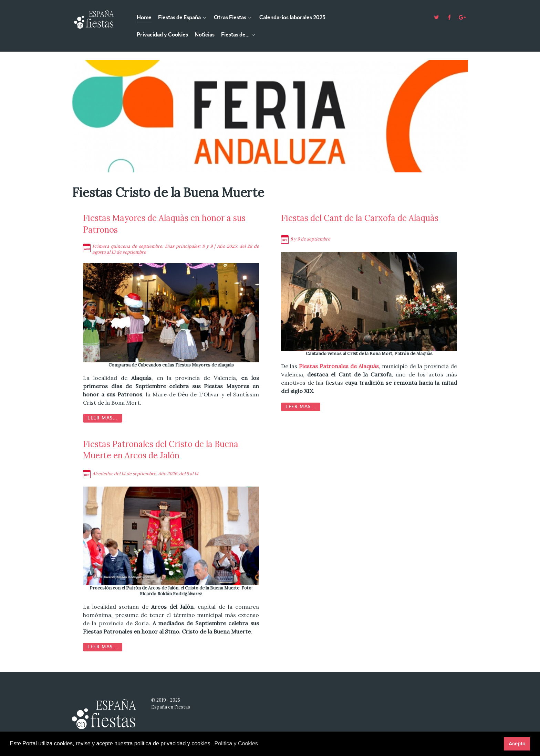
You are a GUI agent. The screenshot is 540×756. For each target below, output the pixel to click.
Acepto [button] (517, 744)
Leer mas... (103, 418)
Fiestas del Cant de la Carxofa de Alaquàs (360, 218)
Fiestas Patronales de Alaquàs (339, 366)
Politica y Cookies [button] (236, 743)
